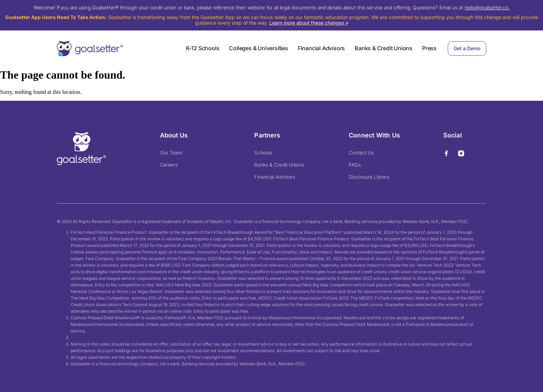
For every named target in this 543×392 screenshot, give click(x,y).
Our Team (171, 153)
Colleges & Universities (258, 48)
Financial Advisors (321, 48)
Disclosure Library (369, 177)
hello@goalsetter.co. (487, 7)
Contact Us (361, 153)
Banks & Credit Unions (384, 48)
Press (429, 48)
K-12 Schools (203, 48)
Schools (263, 153)
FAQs (355, 165)
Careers (169, 165)
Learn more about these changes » (309, 23)
